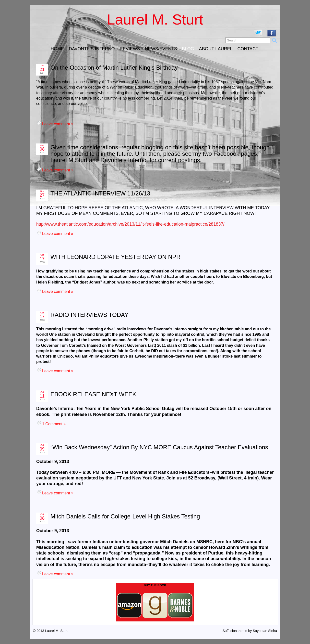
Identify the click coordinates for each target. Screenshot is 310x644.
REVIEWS (130, 49)
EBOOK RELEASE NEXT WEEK (93, 394)
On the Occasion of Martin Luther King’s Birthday (114, 68)
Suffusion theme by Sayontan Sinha (250, 631)
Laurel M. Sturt (155, 19)
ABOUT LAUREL (216, 49)
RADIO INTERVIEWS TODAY (89, 315)
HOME (57, 49)
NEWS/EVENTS (161, 49)
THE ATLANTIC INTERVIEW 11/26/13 (100, 193)
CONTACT (248, 49)
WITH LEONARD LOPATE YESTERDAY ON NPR (115, 257)
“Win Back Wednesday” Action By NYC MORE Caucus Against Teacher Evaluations (159, 447)
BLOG (188, 49)
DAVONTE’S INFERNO (92, 49)
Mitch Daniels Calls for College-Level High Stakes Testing (125, 516)
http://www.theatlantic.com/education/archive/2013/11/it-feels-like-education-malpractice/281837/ (130, 224)
